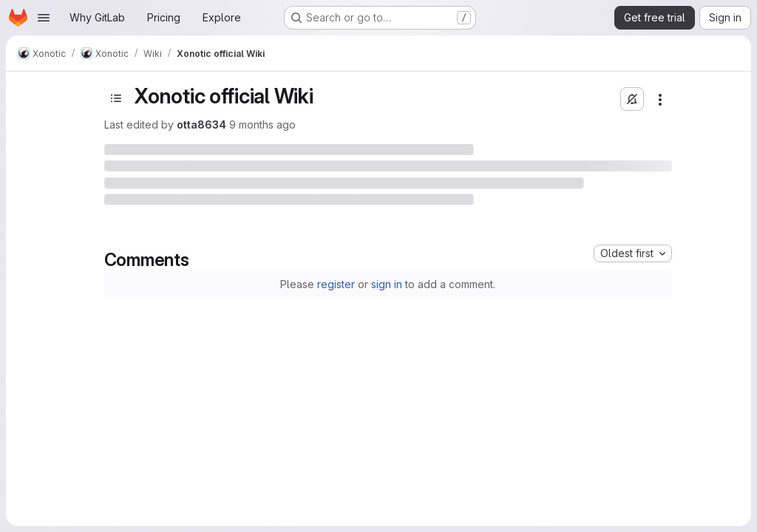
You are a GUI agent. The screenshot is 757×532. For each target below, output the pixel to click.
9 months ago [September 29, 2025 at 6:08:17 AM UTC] (262, 125)
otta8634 (201, 125)
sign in (387, 284)
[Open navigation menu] (44, 18)
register (336, 284)
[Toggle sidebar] (116, 98)
